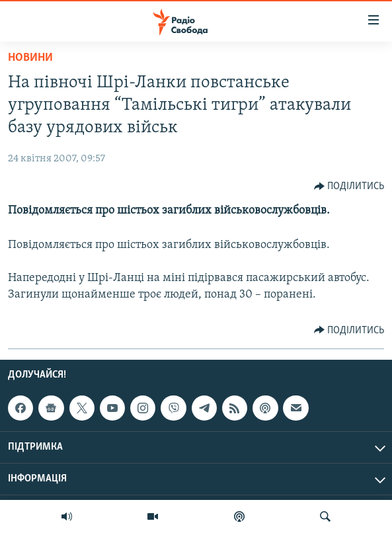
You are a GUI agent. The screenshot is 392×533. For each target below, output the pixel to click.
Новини (30, 58)
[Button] (349, 186)
